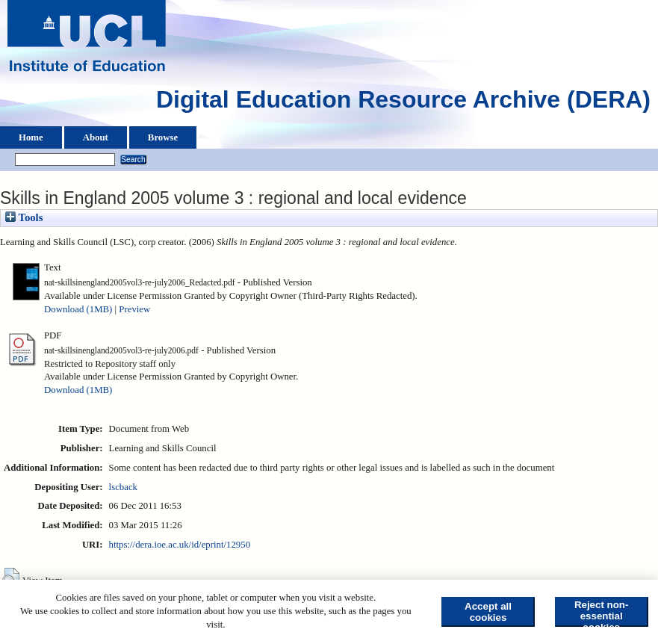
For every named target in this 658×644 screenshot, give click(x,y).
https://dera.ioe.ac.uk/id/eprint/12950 (180, 545)
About (96, 137)
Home (31, 137)
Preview (134, 309)
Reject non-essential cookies (602, 613)
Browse (163, 137)
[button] (11, 579)
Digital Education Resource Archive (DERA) (403, 103)
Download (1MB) (78, 309)
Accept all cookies (488, 612)
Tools (24, 217)
